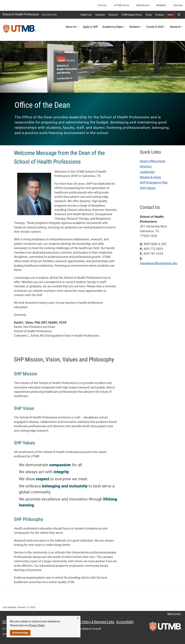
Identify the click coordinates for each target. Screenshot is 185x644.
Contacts (160, 15)
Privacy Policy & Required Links (93, 622)
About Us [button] (72, 27)
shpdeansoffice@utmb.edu (159, 263)
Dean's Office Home (153, 161)
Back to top (175, 614)
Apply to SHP (90, 27)
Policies (102, 5)
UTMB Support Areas (132, 15)
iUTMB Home (122, 5)
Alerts (171, 15)
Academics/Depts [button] (114, 27)
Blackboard (143, 5)
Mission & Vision (150, 177)
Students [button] (136, 27)
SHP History (148, 188)
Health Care (86, 15)
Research (113, 15)
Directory (146, 167)
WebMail (161, 5)
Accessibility (125, 622)
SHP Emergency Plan (154, 183)
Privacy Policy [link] (37, 625)
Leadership (147, 172)
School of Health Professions (21, 14)
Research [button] (176, 27)
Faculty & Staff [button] (156, 27)
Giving (149, 15)
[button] (78, 618)
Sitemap (178, 5)
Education (100, 15)
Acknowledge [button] (20, 633)
